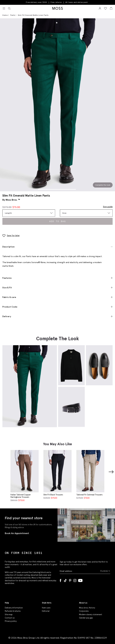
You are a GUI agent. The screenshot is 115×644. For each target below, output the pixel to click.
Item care (46, 608)
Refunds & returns (13, 611)
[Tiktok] (65, 580)
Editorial (46, 611)
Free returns (56, 2)
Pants (13, 15)
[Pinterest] (70, 580)
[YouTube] (80, 580)
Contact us (10, 618)
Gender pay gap (86, 618)
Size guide (108, 207)
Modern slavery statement (91, 614)
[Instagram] (75, 580)
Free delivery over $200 (36, 2)
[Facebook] (60, 580)
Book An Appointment (17, 533)
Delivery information (14, 608)
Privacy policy (11, 621)
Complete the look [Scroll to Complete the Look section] (103, 185)
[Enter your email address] (80, 571)
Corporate (84, 611)
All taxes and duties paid (77, 2)
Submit (105, 571)
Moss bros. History (87, 608)
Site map (9, 614)
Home (5, 15)
